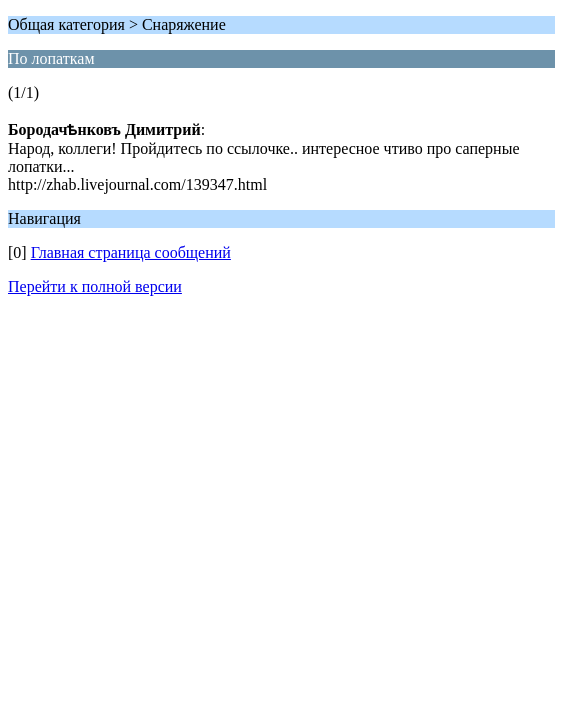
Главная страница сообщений (131, 252)
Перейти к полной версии (95, 286)
